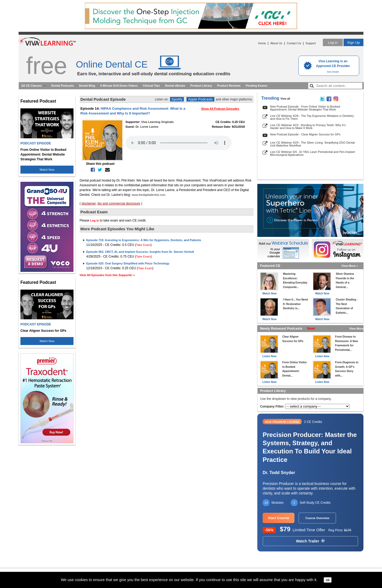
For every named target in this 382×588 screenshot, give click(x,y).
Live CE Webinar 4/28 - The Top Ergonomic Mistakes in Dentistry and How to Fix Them (312, 117)
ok (328, 580)
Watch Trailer (310, 541)
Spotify (177, 99)
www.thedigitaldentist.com (148, 195)
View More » (350, 266)
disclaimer (88, 204)
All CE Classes (31, 86)
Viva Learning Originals (157, 122)
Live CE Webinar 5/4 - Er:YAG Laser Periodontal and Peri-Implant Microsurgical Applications (312, 153)
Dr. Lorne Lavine (147, 127)
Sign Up (353, 43)
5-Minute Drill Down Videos (119, 86)
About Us (276, 43)
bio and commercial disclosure (119, 204)
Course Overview (317, 518)
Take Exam (143, 245)
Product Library (201, 86)
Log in (333, 43)
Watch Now (47, 170)
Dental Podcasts (63, 86)
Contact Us (294, 43)
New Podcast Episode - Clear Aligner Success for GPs (305, 134)
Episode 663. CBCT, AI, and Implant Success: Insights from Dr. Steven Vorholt (140, 252)
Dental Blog (87, 86)
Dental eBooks (175, 86)
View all (285, 99)
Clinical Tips (151, 86)
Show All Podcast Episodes (220, 109)
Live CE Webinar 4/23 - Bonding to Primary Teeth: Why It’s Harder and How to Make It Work (308, 127)
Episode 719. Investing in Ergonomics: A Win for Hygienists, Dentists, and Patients (144, 240)
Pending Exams (257, 86)
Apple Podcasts (200, 99)
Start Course (279, 518)
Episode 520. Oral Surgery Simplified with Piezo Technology (128, 263)
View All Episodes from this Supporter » (107, 275)
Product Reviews (229, 86)
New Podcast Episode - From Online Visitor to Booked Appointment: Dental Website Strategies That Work (305, 108)
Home (262, 43)
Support (311, 43)
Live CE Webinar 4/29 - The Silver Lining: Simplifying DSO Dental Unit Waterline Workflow (312, 144)
